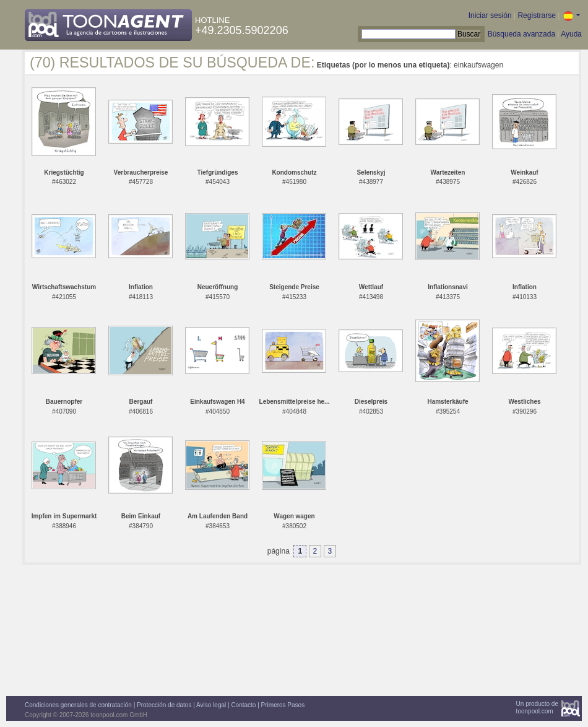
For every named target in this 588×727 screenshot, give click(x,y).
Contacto (243, 705)
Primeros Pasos (283, 705)
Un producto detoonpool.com (537, 707)
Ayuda (571, 34)
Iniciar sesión (490, 15)
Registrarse (536, 15)
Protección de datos (164, 705)
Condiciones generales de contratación (78, 705)
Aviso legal (211, 705)
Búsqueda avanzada (521, 34)
